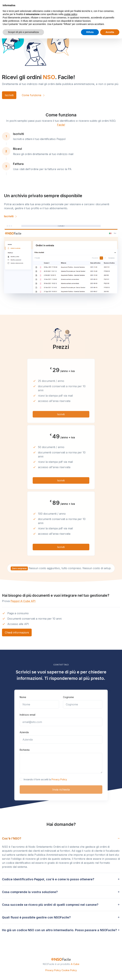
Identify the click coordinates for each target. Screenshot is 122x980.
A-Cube (75, 964)
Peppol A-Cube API (23, 601)
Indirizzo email (27, 715)
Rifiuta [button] (90, 32)
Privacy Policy (59, 779)
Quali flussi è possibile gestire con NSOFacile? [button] (36, 917)
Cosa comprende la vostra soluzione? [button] (30, 892)
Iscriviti (9, 95)
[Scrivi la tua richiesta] (61, 763)
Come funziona (33, 95)
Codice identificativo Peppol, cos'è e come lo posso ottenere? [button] (48, 879)
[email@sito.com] (61, 722)
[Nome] (39, 704)
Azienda (24, 732)
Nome (23, 697)
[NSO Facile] (61, 959)
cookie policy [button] (70, 14)
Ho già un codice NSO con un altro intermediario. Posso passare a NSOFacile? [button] (59, 930)
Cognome (68, 697)
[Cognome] (83, 704)
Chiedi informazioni (17, 632)
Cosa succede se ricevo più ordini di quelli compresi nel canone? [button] (50, 905)
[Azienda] (61, 740)
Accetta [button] (110, 32)
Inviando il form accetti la (45, 779)
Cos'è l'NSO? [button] (12, 838)
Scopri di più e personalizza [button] (23, 32)
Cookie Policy (69, 970)
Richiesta (25, 750)
